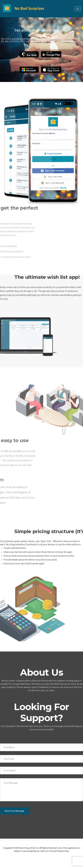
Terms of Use (46, 851)
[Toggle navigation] (78, 9)
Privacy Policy (63, 851)
